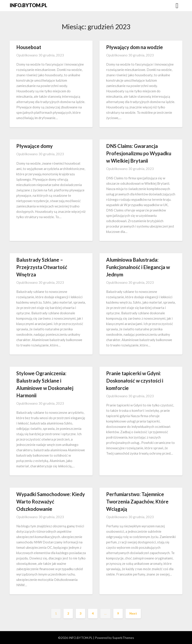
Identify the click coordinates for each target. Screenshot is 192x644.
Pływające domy (35, 146)
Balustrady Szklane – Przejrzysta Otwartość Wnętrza (42, 267)
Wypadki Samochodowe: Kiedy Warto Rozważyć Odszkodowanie (51, 502)
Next (133, 613)
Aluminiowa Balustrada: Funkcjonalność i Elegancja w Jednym (138, 267)
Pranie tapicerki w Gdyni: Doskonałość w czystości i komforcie (135, 381)
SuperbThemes (123, 638)
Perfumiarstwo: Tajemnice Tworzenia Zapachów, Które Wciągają (137, 502)
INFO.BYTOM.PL (28, 5)
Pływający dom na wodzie (135, 47)
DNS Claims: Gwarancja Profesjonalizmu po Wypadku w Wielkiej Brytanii (139, 153)
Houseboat (29, 47)
